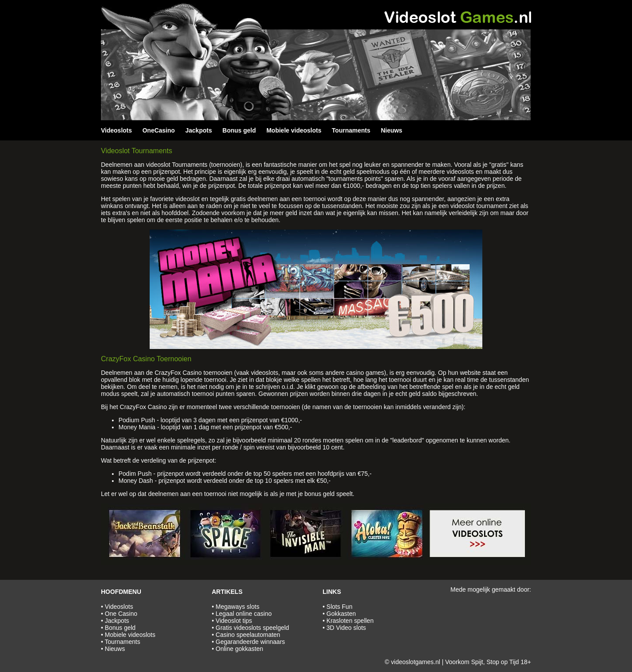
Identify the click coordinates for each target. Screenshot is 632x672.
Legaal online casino (244, 614)
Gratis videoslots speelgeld (252, 628)
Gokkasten (341, 614)
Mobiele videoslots (294, 130)
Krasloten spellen (350, 621)
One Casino (121, 614)
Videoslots (117, 130)
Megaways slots (237, 607)
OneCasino (158, 130)
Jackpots (199, 130)
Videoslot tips (234, 621)
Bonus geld (239, 130)
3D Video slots (346, 628)
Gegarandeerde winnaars (250, 642)
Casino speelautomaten (248, 635)
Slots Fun (339, 607)
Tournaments (351, 130)
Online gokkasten (239, 649)
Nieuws (392, 130)
